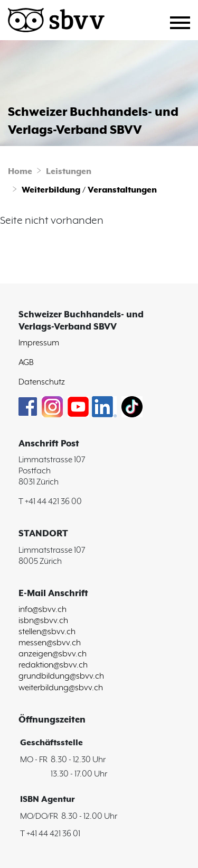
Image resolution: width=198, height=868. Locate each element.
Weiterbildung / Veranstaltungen (89, 190)
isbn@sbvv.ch (43, 621)
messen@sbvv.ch (50, 643)
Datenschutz (42, 382)
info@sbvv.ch (43, 610)
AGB (26, 363)
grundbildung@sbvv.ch (61, 676)
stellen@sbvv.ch (47, 632)
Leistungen (69, 172)
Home (20, 172)
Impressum (39, 343)
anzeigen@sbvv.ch (53, 654)
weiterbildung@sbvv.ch (61, 688)
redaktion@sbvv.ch (53, 665)
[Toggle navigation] (184, 21)
